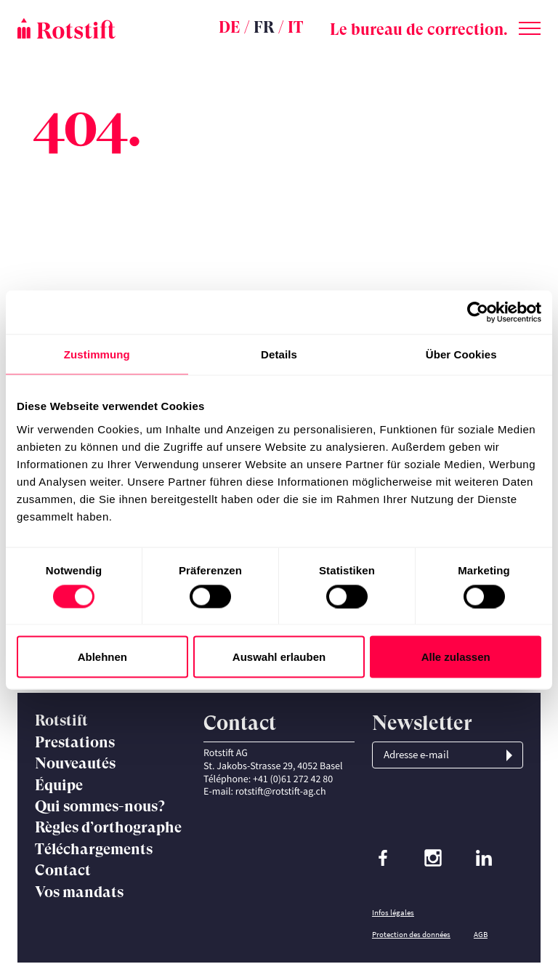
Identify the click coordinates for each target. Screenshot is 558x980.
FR (264, 27)
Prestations (75, 742)
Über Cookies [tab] (461, 354)
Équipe (59, 785)
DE (230, 27)
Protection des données (411, 934)
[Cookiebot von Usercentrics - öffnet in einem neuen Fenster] (478, 313)
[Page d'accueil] (105, 28)
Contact (63, 870)
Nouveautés (75, 763)
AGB (481, 934)
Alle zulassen (456, 657)
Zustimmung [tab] (97, 354)
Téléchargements (94, 849)
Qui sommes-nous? (100, 806)
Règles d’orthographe (108, 827)
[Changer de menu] (530, 25)
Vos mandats (79, 892)
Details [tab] (279, 354)
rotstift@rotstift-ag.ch (281, 791)
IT (295, 27)
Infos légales (393, 912)
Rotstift (61, 720)
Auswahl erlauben (279, 657)
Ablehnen (102, 657)
